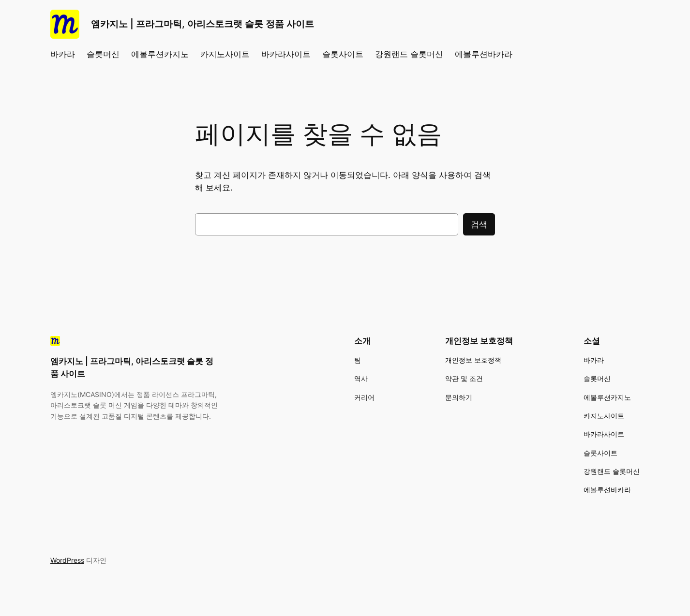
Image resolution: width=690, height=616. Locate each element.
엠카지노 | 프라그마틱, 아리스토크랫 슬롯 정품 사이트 (202, 24)
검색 (479, 224)
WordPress (67, 560)
